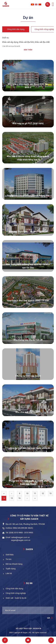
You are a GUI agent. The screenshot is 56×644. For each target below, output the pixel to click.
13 (50, 493)
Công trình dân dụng (16, 29)
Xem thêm (28, 50)
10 (27, 493)
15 (12, 498)
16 (19, 498)
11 (35, 493)
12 (43, 493)
